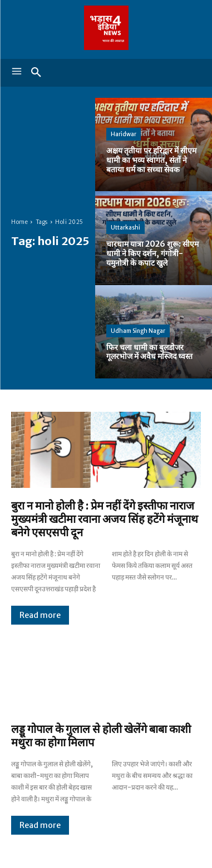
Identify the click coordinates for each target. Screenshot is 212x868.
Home (19, 222)
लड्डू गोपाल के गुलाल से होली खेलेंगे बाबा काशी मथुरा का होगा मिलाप (101, 735)
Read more (40, 615)
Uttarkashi (125, 228)
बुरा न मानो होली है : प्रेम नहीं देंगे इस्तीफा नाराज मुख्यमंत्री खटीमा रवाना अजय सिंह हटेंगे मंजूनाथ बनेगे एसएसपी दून (105, 519)
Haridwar (124, 134)
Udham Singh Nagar (138, 331)
